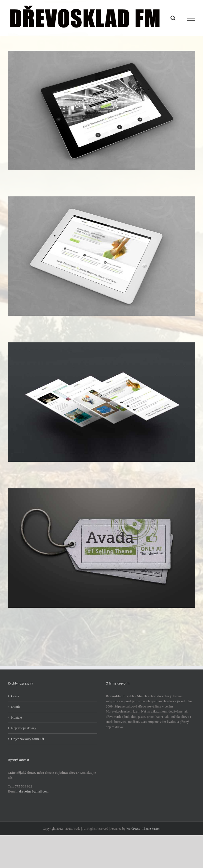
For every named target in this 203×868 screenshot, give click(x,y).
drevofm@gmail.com (34, 791)
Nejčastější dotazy (24, 728)
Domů (15, 707)
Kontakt (17, 717)
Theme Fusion (151, 829)
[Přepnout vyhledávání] (173, 18)
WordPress (133, 829)
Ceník (15, 696)
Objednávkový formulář (28, 739)
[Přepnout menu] (191, 18)
